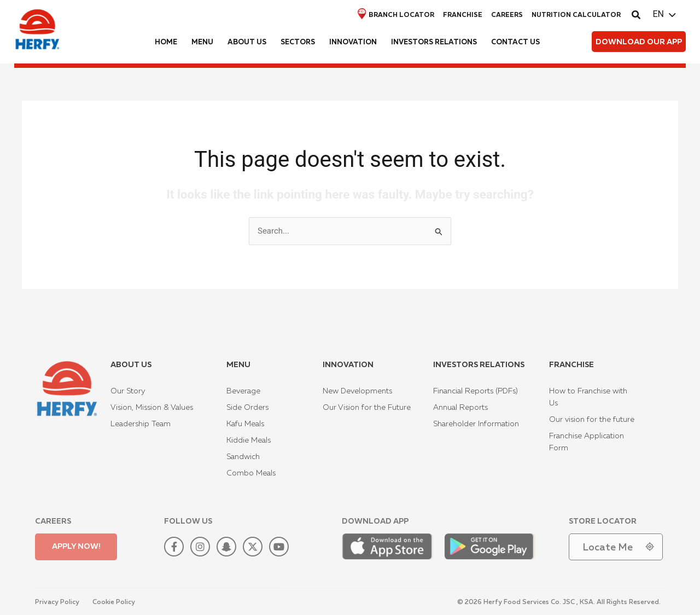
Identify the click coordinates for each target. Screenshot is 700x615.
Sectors (298, 42)
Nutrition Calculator (576, 15)
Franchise (463, 15)
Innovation (353, 42)
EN (658, 14)
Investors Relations (434, 42)
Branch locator (396, 14)
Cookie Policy (114, 602)
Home (166, 42)
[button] (637, 16)
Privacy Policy (57, 602)
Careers (507, 15)
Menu (202, 42)
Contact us (515, 42)
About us (247, 42)
